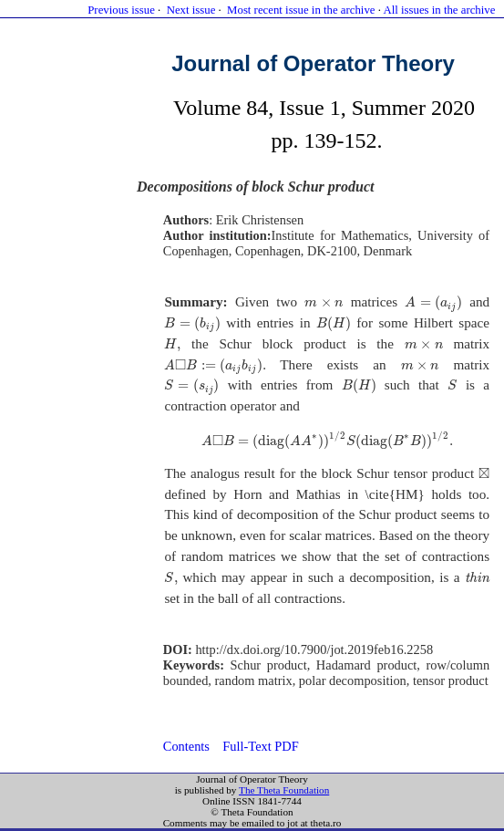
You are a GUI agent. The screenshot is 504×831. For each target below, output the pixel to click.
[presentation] (324, 303)
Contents (186, 746)
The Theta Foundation (284, 790)
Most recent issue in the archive (301, 10)
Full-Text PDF (260, 746)
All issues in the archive (439, 10)
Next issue (191, 10)
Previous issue (121, 10)
